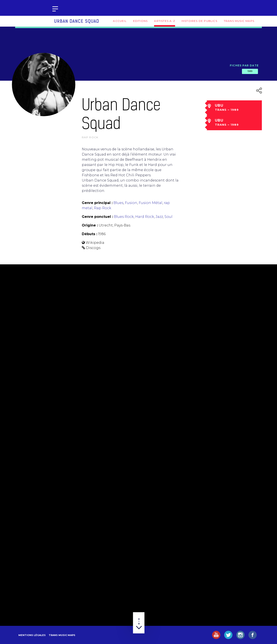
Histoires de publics (199, 21)
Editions (140, 21)
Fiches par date (244, 65)
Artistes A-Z (164, 21)
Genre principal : (97, 203)
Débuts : (89, 234)
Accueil (120, 21)
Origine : (90, 225)
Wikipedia (95, 243)
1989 (250, 71)
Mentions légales (32, 635)
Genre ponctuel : (97, 217)
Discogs (93, 248)
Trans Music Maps (239, 21)
